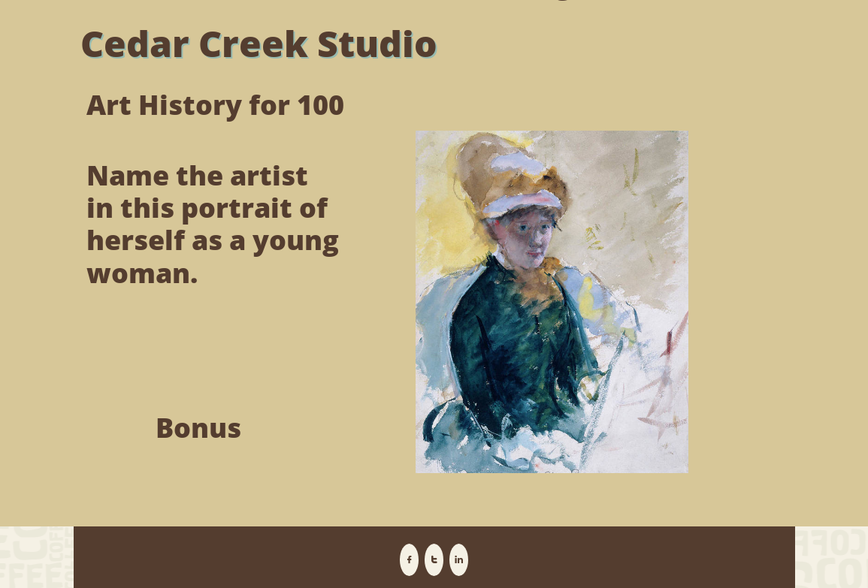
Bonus (198, 428)
